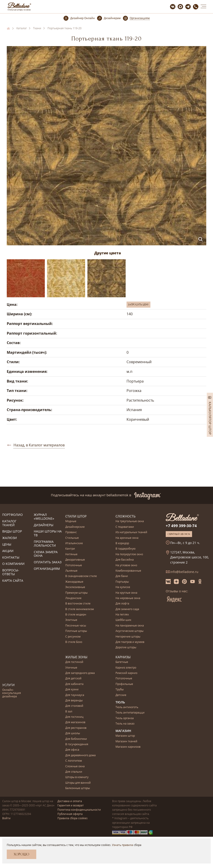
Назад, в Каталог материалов (39, 445)
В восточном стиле (78, 604)
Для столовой (74, 706)
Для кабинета (74, 684)
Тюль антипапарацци (130, 713)
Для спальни (74, 772)
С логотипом (74, 761)
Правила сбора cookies (73, 818)
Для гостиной (74, 662)
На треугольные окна (130, 521)
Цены (7, 545)
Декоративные (75, 560)
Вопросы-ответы (11, 572)
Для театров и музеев (130, 642)
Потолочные (74, 565)
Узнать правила (122, 845)
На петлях (122, 615)
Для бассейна (125, 560)
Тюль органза (125, 718)
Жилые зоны (76, 657)
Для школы (73, 733)
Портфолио (12, 515)
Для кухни (72, 689)
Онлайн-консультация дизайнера (12, 693)
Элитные (71, 620)
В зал (69, 711)
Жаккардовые (74, 582)
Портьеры (122, 582)
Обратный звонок (179, 534)
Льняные (71, 571)
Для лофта (122, 604)
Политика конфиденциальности (79, 809)
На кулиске (123, 587)
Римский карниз (126, 673)
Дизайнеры (44, 525)
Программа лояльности (45, 544)
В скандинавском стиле (81, 576)
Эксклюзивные (75, 587)
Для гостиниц (74, 717)
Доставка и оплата (70, 801)
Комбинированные (128, 571)
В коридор (122, 543)
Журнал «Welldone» (44, 517)
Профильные (124, 684)
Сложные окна (75, 766)
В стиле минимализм (80, 609)
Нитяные (71, 554)
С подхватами (125, 527)
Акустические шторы (129, 631)
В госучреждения (77, 744)
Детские (121, 695)
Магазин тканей (126, 741)
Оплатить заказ (48, 562)
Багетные (122, 662)
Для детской (73, 679)
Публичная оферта (70, 814)
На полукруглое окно (129, 554)
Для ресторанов (76, 728)
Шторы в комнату (77, 777)
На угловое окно (126, 565)
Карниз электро (126, 668)
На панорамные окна (130, 625)
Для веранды (74, 700)
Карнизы (123, 657)
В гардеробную (126, 549)
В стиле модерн (76, 615)
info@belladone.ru (184, 572)
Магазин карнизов (128, 747)
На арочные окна (127, 538)
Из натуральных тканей (131, 532)
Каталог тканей (9, 523)
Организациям (47, 569)
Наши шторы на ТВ (48, 533)
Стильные (72, 538)
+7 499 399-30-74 (181, 526)
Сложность (126, 516)
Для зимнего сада (127, 609)
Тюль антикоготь (127, 707)
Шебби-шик (123, 620)
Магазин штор (125, 736)
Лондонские (73, 598)
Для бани (122, 576)
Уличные (71, 668)
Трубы (120, 689)
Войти (6, 818)
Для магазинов (75, 722)
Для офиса (72, 750)
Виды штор (12, 531)
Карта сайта (13, 581)
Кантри (70, 549)
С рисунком (73, 636)
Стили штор (76, 516)
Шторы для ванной (78, 783)
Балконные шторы (78, 788)
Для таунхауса (75, 695)
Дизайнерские (75, 527)
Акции (8, 551)
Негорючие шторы (128, 636)
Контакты (11, 558)
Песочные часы (76, 625)
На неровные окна (128, 598)
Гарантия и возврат (71, 805)
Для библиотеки (76, 739)
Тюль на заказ (125, 724)
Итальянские (74, 543)
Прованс (71, 532)
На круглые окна (126, 593)
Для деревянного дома (80, 755)
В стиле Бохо (74, 642)
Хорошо (22, 854)
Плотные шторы (76, 631)
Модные (71, 521)
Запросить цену (138, 304)
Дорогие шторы (126, 648)
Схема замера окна (46, 554)
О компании (13, 564)
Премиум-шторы (76, 593)
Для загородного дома (80, 673)
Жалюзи (10, 538)
